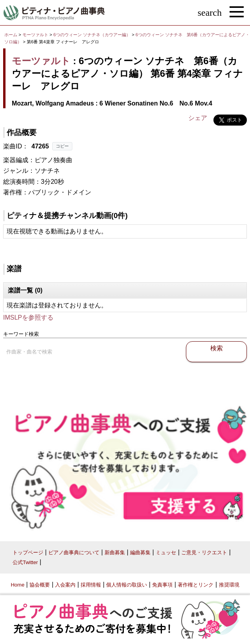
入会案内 (65, 585)
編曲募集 (140, 552)
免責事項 (162, 585)
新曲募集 (115, 552)
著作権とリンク (196, 585)
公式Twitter (25, 562)
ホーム (11, 35)
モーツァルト (35, 35)
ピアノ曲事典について (74, 552)
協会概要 (40, 585)
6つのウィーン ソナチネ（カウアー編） (93, 35)
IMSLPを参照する (28, 317)
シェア (198, 118)
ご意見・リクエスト (204, 552)
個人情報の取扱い (127, 585)
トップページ (28, 552)
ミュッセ (166, 552)
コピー (62, 146)
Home (17, 585)
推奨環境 (229, 585)
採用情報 (91, 585)
